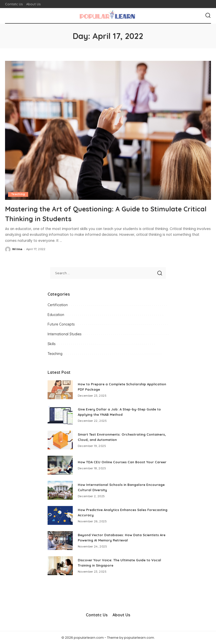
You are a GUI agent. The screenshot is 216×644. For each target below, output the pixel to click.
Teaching (18, 194)
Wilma (17, 249)
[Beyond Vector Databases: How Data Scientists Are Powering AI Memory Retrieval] (60, 540)
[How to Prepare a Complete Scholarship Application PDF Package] (60, 389)
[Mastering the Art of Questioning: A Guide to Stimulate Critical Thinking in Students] (108, 130)
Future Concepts (61, 324)
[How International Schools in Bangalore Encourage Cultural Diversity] (60, 490)
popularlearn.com (139, 637)
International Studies (65, 334)
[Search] (208, 16)
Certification (58, 305)
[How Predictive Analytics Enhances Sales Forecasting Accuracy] (60, 515)
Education (56, 314)
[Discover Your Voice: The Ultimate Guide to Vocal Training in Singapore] (60, 565)
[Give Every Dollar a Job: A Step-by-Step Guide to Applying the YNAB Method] (60, 415)
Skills (52, 344)
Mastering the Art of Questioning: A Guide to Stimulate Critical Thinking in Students (90, 213)
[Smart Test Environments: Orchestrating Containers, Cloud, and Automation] (60, 440)
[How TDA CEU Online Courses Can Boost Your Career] (60, 465)
